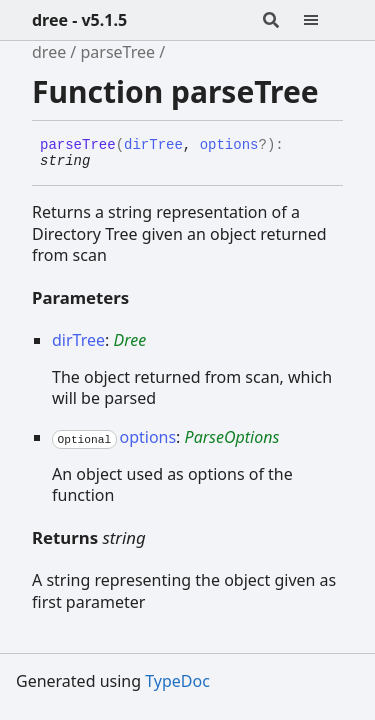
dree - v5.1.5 (79, 20)
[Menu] (323, 20)
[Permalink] (105, 162)
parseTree (117, 52)
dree (49, 52)
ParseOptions (232, 437)
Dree (129, 340)
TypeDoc (177, 681)
